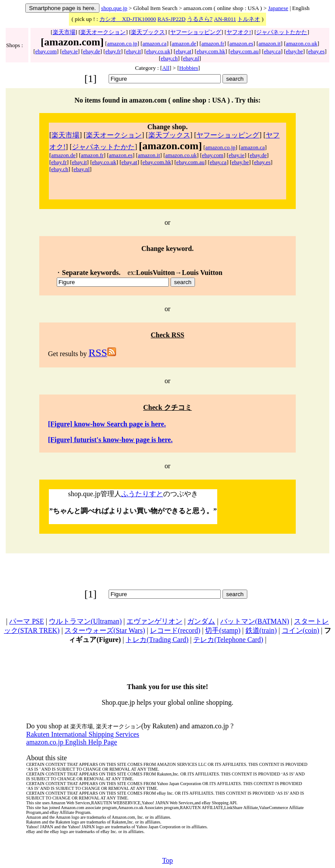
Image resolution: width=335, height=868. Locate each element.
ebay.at (183, 51)
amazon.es (241, 43)
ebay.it (133, 51)
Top (168, 860)
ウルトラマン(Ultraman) (85, 621)
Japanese (278, 8)
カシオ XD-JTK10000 (128, 19)
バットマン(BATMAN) (255, 621)
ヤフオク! (239, 32)
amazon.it (269, 43)
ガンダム (201, 621)
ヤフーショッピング (196, 32)
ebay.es (316, 51)
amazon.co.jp (122, 43)
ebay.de (91, 51)
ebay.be (294, 51)
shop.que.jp (114, 8)
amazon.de (184, 43)
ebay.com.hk (211, 51)
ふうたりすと (142, 494)
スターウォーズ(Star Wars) (105, 630)
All (166, 68)
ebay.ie (70, 51)
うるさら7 (200, 19)
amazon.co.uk (301, 43)
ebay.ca (272, 51)
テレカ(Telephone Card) (228, 640)
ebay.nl (191, 58)
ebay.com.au (244, 51)
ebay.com (46, 51)
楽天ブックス (148, 32)
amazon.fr (213, 43)
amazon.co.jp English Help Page (72, 742)
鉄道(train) (261, 630)
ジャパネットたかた (282, 32)
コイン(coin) (301, 630)
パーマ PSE (27, 621)
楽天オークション (103, 32)
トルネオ (249, 19)
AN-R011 (225, 19)
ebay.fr (113, 51)
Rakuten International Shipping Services (83, 734)
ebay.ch (169, 58)
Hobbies (189, 68)
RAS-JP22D (171, 19)
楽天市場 (64, 32)
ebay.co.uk (158, 51)
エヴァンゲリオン (154, 621)
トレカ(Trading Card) (157, 640)
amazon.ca (155, 43)
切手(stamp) (223, 630)
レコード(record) (175, 630)
